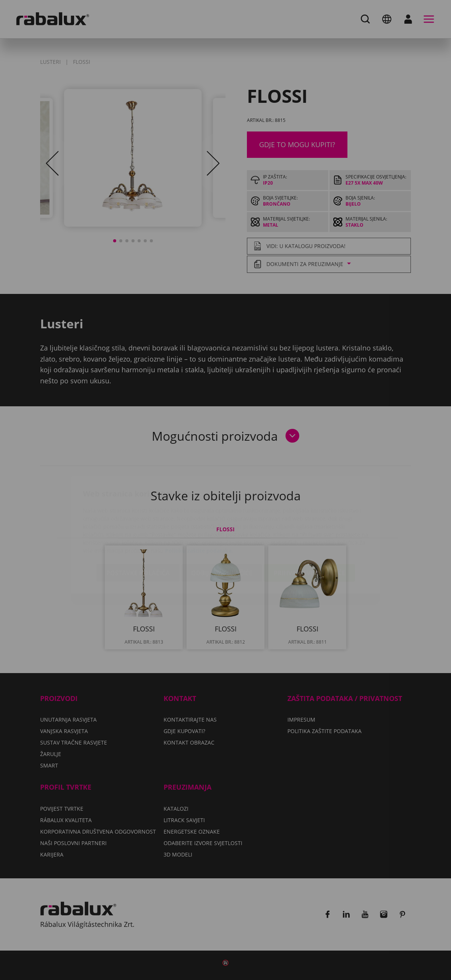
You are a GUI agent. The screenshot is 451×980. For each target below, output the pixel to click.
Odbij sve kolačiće (222, 528)
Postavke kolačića (138, 528)
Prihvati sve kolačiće (309, 528)
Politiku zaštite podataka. (199, 505)
